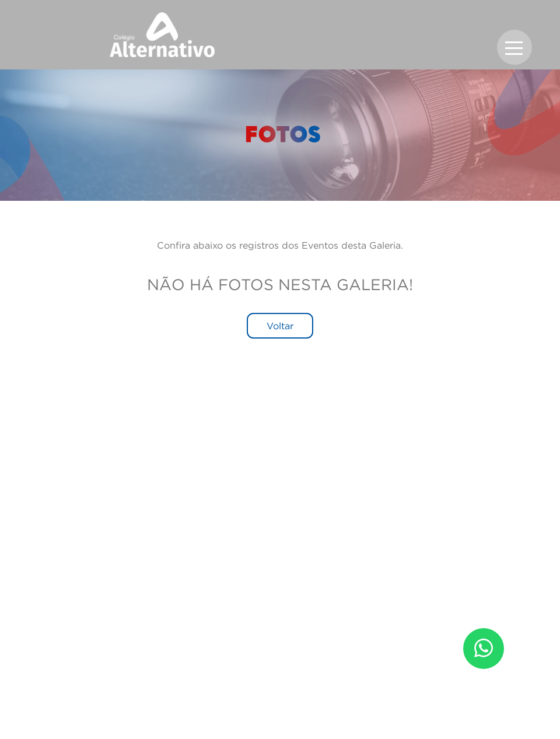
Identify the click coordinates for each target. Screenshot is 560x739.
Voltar (280, 326)
